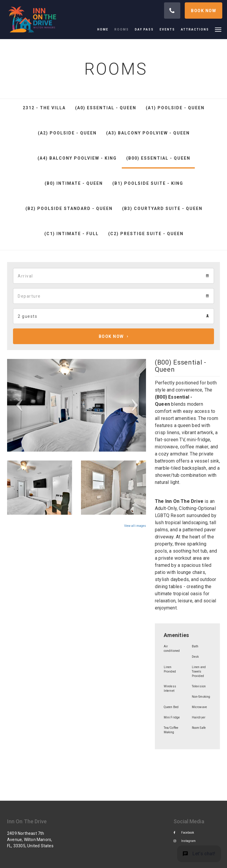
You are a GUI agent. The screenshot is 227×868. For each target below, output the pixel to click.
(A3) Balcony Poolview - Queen (148, 133)
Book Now (111, 336)
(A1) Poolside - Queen (175, 108)
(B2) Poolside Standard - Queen (69, 208)
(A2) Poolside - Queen (67, 133)
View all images (135, 526)
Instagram (185, 841)
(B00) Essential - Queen (158, 158)
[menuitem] (104, 30)
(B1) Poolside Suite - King (148, 183)
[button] (218, 29)
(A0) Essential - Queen (106, 108)
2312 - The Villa (44, 108)
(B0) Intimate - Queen (74, 183)
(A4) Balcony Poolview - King (77, 158)
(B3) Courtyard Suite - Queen (162, 208)
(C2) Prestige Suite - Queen (146, 234)
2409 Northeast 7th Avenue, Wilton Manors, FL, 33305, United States (30, 840)
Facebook (184, 833)
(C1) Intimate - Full (72, 234)
